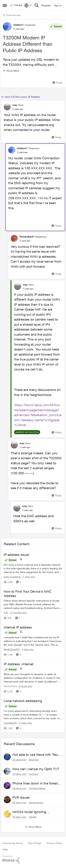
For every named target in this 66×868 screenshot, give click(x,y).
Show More (11, 71)
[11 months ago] (18, 612)
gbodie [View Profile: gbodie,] (33, 817)
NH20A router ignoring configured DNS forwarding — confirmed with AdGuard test (35, 812)
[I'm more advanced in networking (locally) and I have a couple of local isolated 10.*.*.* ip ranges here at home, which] (33, 714)
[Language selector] (28, 5)
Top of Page (35, 843)
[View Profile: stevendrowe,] (7, 800)
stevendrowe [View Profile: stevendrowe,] (36, 802)
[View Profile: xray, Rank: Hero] (7, 107)
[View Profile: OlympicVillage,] (7, 786)
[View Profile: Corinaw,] (7, 771)
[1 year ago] (28, 577)
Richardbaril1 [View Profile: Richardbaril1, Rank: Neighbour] (27, 237)
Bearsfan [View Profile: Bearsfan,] (34, 760)
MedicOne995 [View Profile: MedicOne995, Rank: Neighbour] (12, 649)
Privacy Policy (54, 843)
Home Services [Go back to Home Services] (12, 15)
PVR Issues (21, 797)
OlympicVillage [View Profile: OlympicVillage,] (37, 788)
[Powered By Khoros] (33, 860)
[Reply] (57, 83)
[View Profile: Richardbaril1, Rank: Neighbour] (14, 238)
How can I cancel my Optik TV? (36, 769)
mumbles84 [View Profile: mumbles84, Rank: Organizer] (10, 723)
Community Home (13, 843)
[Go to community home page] (16, 5)
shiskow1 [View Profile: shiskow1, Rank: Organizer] (19, 25)
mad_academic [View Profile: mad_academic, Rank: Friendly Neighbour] (12, 577)
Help (5, 849)
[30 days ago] (19, 817)
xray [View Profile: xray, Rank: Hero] (15, 105)
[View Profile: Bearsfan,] (7, 757)
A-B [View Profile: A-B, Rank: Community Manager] (6, 612)
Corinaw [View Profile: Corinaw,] (34, 774)
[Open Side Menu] (5, 5)
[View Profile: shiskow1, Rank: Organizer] (7, 27)
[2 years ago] (25, 686)
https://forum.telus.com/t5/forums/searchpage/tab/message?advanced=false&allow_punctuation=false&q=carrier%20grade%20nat (38, 415)
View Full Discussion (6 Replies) (20, 97)
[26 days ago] (19, 760)
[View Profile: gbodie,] (7, 814)
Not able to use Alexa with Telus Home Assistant (36, 755)
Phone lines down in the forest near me (35, 783)
